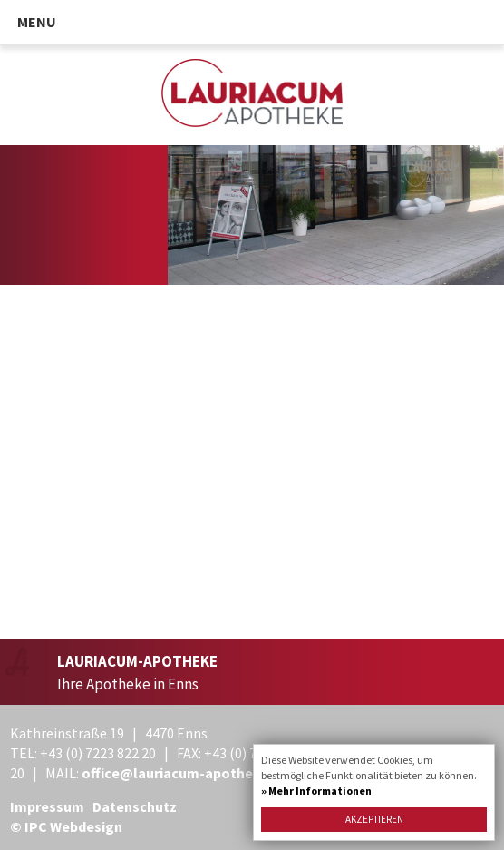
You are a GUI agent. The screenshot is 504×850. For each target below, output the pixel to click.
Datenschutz (135, 806)
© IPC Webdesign (66, 826)
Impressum (47, 806)
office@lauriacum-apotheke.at (184, 773)
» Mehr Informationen (316, 791)
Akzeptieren (374, 819)
